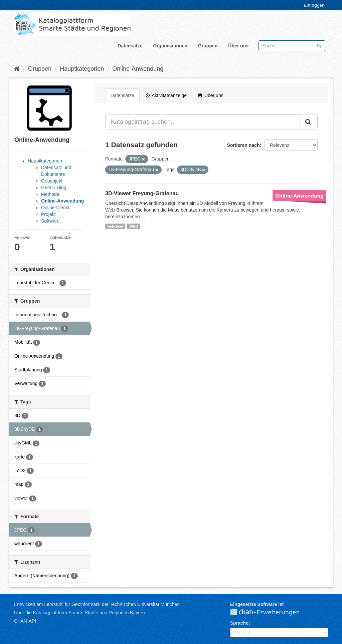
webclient (115, 226)
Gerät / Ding (54, 188)
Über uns (238, 46)
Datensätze (130, 46)
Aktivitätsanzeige (166, 95)
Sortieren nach (243, 145)
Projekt (48, 214)
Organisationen (170, 46)
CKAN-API (25, 621)
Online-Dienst (55, 208)
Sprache (239, 623)
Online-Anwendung (138, 69)
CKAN (270, 612)
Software (50, 221)
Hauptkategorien (82, 69)
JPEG (134, 226)
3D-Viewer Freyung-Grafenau (142, 193)
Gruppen (208, 46)
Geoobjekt (52, 181)
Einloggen (314, 5)
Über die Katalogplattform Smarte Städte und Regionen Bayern (79, 613)
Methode (50, 194)
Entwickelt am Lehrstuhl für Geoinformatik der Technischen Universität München (97, 604)
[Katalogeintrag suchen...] (203, 122)
